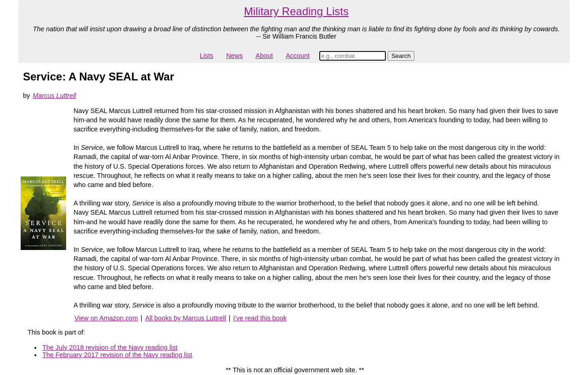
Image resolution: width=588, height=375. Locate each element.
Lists (207, 56)
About (264, 56)
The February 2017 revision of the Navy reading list (117, 355)
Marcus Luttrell (54, 96)
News (234, 56)
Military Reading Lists (296, 11)
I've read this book (260, 318)
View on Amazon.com (106, 318)
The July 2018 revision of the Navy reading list (110, 347)
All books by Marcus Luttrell (186, 318)
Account (298, 56)
